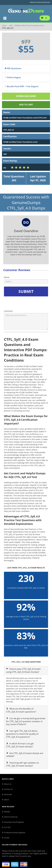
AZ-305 (7, 838)
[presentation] (25, 303)
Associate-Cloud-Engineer (14, 822)
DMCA (7, 800)
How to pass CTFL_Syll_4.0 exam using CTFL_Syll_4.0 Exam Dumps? (23, 670)
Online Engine (13, 77)
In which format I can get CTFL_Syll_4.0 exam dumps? (20, 745)
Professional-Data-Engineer (15, 833)
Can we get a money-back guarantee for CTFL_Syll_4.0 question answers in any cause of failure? (26, 721)
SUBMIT (26, 291)
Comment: (8, 311)
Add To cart (26, 105)
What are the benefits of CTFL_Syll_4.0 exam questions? (21, 710)
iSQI (11, 26)
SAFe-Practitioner (11, 817)
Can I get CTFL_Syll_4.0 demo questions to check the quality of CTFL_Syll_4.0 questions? (22, 734)
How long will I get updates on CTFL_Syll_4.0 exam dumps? (23, 764)
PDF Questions (13, 68)
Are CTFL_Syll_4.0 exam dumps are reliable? (25, 755)
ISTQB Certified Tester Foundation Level (29, 26)
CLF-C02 (7, 827)
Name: (7, 277)
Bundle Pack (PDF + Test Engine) (22, 86)
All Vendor (8, 794)
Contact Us (8, 789)
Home (4, 26)
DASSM (7, 812)
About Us (8, 784)
